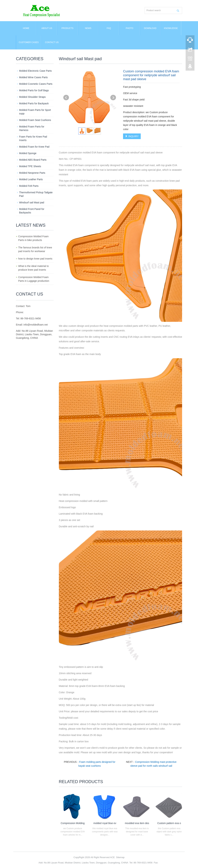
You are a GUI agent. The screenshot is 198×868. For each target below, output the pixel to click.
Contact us (52, 42)
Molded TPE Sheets (30, 166)
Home (26, 28)
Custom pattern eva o (169, 823)
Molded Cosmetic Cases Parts (36, 84)
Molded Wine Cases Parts (33, 77)
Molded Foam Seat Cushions (35, 120)
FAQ (109, 28)
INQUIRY (132, 136)
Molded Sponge (28, 153)
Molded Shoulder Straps (32, 97)
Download (150, 28)
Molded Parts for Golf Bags (34, 90)
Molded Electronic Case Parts (35, 71)
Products (67, 28)
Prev (66, 98)
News (88, 28)
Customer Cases (29, 42)
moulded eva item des (137, 823)
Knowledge (171, 28)
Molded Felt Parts (29, 186)
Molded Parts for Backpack (34, 103)
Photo (129, 28)
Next (113, 98)
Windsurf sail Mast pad (32, 202)
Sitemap (120, 857)
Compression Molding (73, 823)
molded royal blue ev (105, 823)
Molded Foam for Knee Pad (34, 147)
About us (47, 28)
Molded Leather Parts (31, 179)
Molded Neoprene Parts (32, 173)
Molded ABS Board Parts (33, 160)
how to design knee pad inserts (35, 259)
